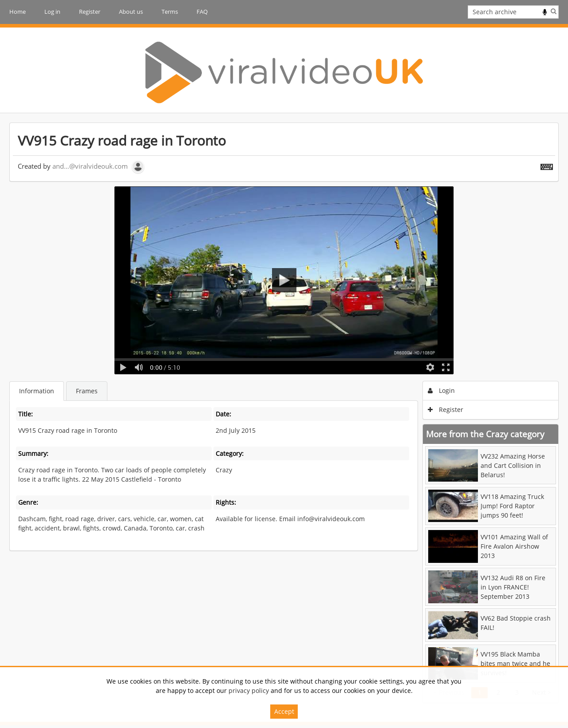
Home (18, 12)
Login (442, 390)
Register (90, 12)
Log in (52, 12)
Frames (87, 391)
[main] (284, 413)
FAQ (202, 12)
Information (37, 391)
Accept (284, 711)
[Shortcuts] (547, 165)
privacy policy (249, 690)
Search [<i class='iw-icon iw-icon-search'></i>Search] (554, 11)
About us (131, 12)
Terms (170, 12)
